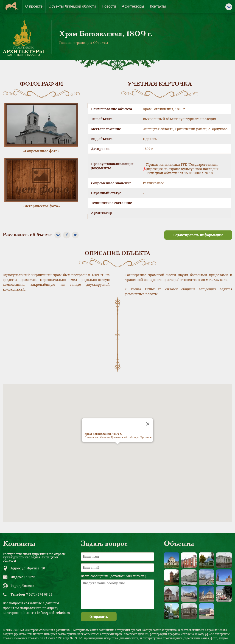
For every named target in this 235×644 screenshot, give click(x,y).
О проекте (34, 6)
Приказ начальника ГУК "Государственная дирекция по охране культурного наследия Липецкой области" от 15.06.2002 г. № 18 (182, 169)
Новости (109, 6)
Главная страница (74, 43)
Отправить (99, 617)
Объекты (101, 43)
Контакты (158, 6)
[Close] (148, 424)
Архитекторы (133, 6)
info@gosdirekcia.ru (54, 613)
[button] (117, 449)
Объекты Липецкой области (72, 6)
